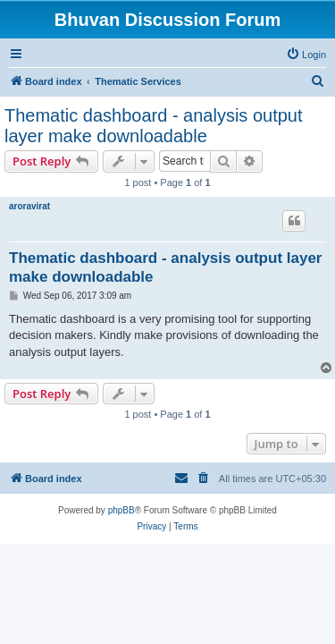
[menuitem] (306, 55)
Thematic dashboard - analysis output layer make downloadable (154, 126)
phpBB (121, 510)
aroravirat (29, 206)
